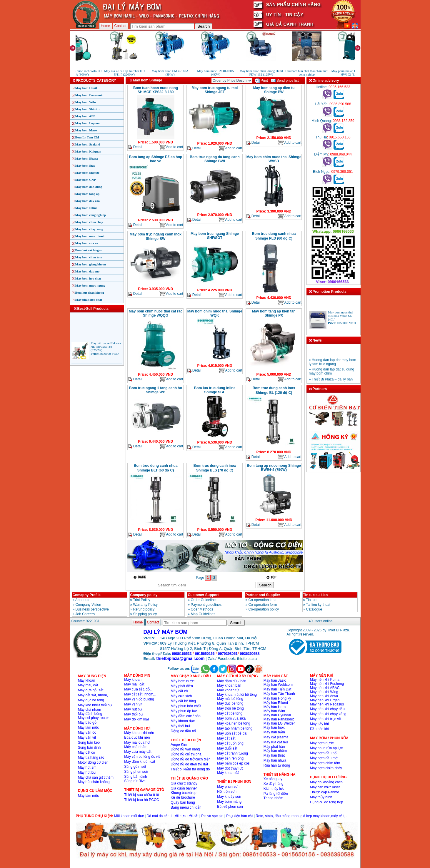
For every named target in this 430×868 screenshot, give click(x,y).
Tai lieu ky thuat (318, 605)
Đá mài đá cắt (158, 816)
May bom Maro (86, 130)
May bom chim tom (89, 257)
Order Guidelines (204, 600)
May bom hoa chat (88, 278)
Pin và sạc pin (212, 816)
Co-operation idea (262, 600)
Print (261, 81)
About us (82, 600)
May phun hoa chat (89, 300)
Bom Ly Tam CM (87, 137)
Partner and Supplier (263, 595)
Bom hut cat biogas (89, 250)
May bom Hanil (86, 88)
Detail (135, 147)
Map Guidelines (203, 614)
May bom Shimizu (88, 109)
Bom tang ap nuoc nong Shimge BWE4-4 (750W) (274, 468)
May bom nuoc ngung (90, 285)
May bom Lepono (87, 123)
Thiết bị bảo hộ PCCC (141, 800)
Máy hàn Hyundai (277, 715)
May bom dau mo (87, 271)
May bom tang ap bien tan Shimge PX (274, 313)
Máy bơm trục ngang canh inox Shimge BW (156, 236)
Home (106, 26)
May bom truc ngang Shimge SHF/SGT (215, 236)
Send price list (285, 81)
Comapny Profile (87, 595)
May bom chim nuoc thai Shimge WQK (215, 313)
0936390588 (250, 654)
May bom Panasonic (89, 95)
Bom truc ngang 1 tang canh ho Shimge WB (156, 390)
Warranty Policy (146, 605)
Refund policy (144, 609)
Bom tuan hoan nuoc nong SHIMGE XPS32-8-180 (156, 90)
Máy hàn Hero (275, 707)
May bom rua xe (87, 243)
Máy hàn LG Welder (279, 723)
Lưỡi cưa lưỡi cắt (185, 816)
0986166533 (182, 654)
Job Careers (85, 614)
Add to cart (171, 147)
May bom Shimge (87, 173)
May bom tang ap (87, 194)
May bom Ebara (87, 158)
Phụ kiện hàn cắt (239, 816)
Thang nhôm (273, 798)
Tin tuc (311, 600)
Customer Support (203, 595)
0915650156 (205, 654)
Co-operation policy (264, 609)
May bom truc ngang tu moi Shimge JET (215, 90)
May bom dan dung (89, 187)
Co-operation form (263, 605)
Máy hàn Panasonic (279, 719)
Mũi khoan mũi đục (129, 816)
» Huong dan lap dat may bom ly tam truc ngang (332, 366)
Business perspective (92, 609)
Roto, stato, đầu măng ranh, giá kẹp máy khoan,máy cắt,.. (301, 816)
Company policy (144, 595)
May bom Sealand (88, 144)
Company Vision (88, 605)
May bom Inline (86, 208)
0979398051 (228, 654)
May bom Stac (85, 165)
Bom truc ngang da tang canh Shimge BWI (215, 159)
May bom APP (85, 116)
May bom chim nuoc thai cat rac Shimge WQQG (156, 313)
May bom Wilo (86, 102)
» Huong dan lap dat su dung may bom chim (331, 376)
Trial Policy (141, 600)
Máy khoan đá (228, 773)
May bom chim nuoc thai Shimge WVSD (274, 159)
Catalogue (314, 609)
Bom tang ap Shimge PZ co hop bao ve (156, 159)
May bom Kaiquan (88, 151)
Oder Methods (202, 609)
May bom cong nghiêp (91, 215)
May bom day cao (87, 201)
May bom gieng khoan (91, 264)
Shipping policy (145, 614)
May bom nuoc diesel (90, 236)
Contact (120, 26)
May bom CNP (86, 180)
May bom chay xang (89, 229)
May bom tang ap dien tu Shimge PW (274, 90)
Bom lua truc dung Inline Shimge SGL (215, 390)
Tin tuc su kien (316, 595)
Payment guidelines (206, 605)
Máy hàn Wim (274, 711)
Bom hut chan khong (90, 292)
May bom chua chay (89, 222)
